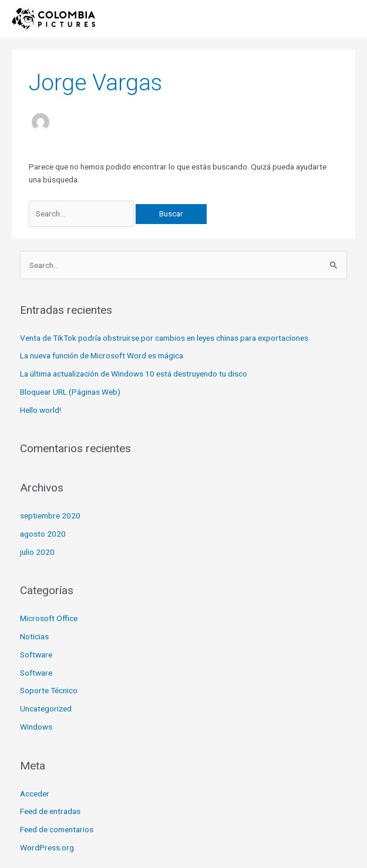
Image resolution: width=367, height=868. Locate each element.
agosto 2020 (43, 534)
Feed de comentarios (57, 829)
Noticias (34, 636)
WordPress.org (47, 847)
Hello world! (41, 410)
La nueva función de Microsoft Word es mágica (102, 355)
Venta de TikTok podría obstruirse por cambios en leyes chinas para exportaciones (164, 338)
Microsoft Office (49, 618)
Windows (36, 727)
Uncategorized (46, 708)
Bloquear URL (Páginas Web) (70, 392)
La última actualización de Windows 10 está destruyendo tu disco (134, 374)
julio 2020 (37, 552)
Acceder (35, 794)
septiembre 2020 (50, 516)
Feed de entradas (50, 811)
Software (36, 655)
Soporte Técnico (49, 690)
